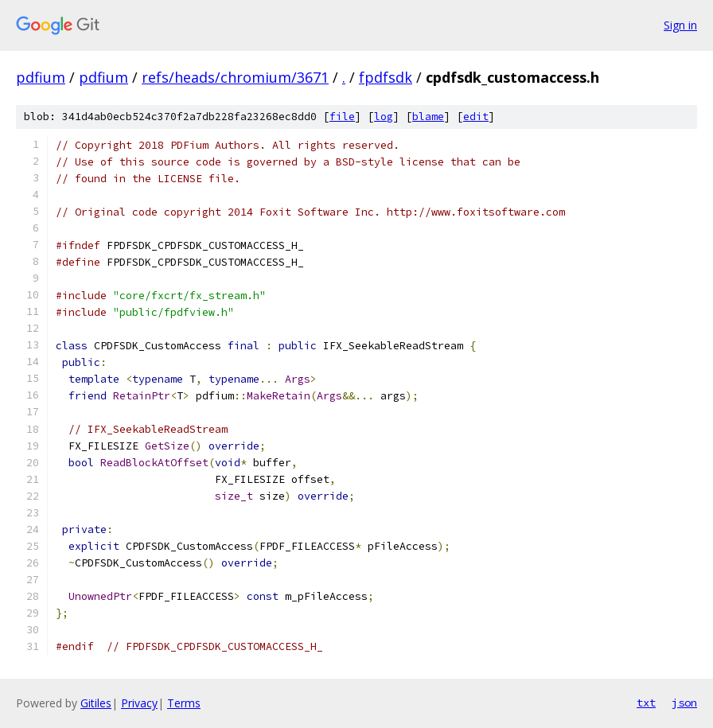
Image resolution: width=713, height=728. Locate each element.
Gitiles (96, 703)
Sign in (680, 25)
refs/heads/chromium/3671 (235, 77)
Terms (184, 703)
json (684, 703)
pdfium (41, 77)
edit (476, 117)
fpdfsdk (386, 77)
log (384, 117)
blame (428, 117)
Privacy (139, 703)
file (342, 117)
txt (646, 703)
